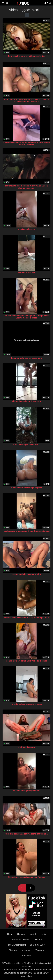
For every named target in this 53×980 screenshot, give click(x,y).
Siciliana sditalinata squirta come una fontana (27, 834)
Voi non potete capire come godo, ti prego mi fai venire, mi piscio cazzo (26, 317)
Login (43, 934)
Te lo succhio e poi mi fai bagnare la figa (26, 56)
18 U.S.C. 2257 (37, 945)
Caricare (21, 934)
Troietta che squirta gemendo (27, 791)
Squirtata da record (26, 747)
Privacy (38, 939)
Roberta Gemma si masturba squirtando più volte (26, 618)
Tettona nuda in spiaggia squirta (26, 574)
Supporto (27, 956)
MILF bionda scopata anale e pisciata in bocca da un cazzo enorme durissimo (27, 100)
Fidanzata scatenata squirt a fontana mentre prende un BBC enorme (27, 144)
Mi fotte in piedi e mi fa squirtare (27, 401)
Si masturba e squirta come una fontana (26, 877)
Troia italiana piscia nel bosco (26, 444)
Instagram (26, 950)
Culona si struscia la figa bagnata (27, 488)
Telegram (40, 950)
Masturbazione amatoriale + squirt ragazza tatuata (26, 531)
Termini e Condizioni (21, 939)
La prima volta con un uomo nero (26, 358)
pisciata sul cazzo (26, 229)
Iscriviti (33, 934)
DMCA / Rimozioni (17, 945)
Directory (13, 950)
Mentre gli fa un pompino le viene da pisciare (26, 661)
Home (10, 934)
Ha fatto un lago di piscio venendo (26, 704)
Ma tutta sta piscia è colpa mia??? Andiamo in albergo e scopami (26, 187)
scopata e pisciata (26, 272)
